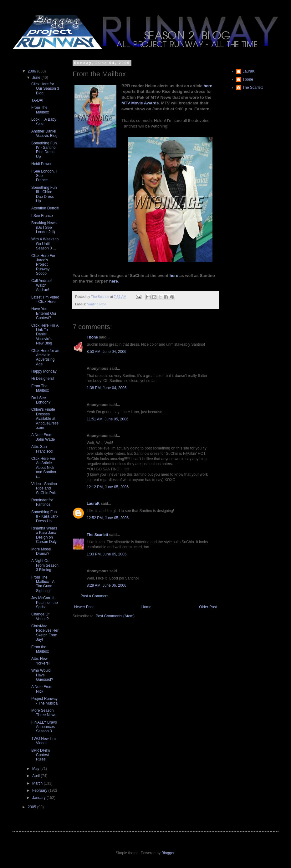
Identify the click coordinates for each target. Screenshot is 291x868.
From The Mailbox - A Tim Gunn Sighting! (43, 584)
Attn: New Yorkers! (41, 661)
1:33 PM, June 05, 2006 (107, 554)
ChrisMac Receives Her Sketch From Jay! (45, 633)
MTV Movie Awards (140, 103)
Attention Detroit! (45, 208)
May (36, 769)
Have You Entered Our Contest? (44, 313)
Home (146, 607)
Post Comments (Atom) (115, 616)
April (36, 776)
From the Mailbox (40, 649)
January (39, 798)
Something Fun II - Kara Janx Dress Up (45, 517)
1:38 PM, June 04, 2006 (107, 388)
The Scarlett (97, 535)
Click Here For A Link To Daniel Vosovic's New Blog (45, 334)
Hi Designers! (43, 379)
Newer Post (84, 607)
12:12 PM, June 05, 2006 (108, 487)
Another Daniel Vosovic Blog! (45, 133)
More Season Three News (44, 713)
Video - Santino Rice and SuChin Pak (44, 488)
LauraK (93, 504)
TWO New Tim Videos (43, 741)
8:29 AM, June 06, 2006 (107, 585)
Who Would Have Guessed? (42, 675)
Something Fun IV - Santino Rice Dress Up (44, 150)
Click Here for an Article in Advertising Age (45, 357)
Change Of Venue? (40, 616)
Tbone (92, 337)
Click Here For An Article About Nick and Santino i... (44, 468)
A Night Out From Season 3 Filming (45, 565)
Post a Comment (94, 596)
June (37, 78)
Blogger (168, 853)
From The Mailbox (40, 110)
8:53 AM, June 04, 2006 (107, 352)
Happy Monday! (44, 371)
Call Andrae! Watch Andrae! (41, 285)
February (40, 790)
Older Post (208, 607)
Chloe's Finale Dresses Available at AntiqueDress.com (45, 419)
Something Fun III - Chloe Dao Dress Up (44, 194)
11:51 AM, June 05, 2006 (107, 419)
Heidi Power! (42, 164)
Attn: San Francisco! (42, 449)
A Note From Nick (42, 689)
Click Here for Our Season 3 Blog (45, 89)
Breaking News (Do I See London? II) (44, 227)
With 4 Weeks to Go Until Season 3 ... (45, 244)
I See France (42, 216)
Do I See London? (41, 400)
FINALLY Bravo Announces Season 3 (44, 727)
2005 (33, 807)
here (208, 86)
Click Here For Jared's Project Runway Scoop (43, 265)
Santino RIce (97, 304)
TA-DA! (37, 100)
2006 (33, 71)
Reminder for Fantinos (42, 502)
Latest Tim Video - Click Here (45, 299)
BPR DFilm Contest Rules (41, 755)
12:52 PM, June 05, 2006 (108, 518)
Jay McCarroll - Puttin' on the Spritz (45, 602)
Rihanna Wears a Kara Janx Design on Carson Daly (44, 535)
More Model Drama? (41, 551)
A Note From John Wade (43, 437)
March (38, 783)
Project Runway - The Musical (45, 701)
